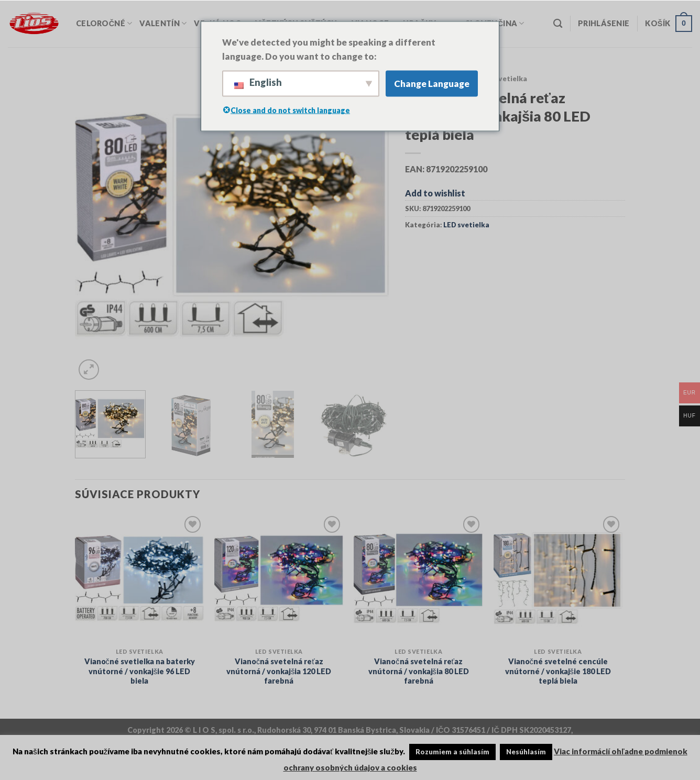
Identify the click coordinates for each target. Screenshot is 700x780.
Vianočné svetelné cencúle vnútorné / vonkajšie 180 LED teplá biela (558, 671)
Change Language (432, 84)
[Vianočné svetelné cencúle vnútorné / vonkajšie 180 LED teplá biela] (558, 578)
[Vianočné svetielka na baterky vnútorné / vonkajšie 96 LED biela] (140, 578)
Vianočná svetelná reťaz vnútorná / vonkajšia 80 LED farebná (419, 671)
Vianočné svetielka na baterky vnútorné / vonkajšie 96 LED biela (140, 671)
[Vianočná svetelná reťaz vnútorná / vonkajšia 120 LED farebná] (279, 578)
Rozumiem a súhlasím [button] (452, 752)
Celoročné (104, 23)
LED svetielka (503, 79)
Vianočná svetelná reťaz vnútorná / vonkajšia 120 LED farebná (279, 671)
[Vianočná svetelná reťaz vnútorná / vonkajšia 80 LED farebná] (418, 578)
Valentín (163, 23)
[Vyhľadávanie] (558, 24)
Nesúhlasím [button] (526, 752)
